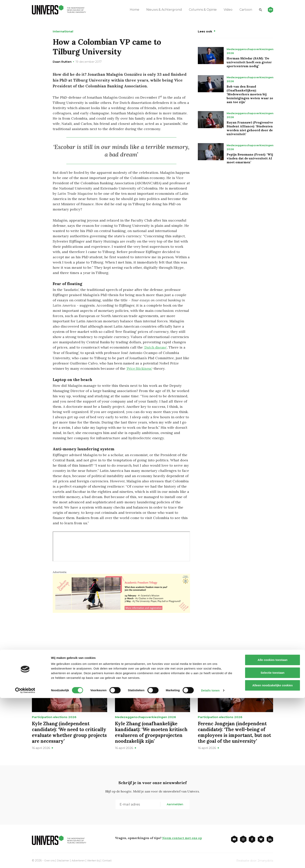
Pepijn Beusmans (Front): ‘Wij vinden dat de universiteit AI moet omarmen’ (250, 158)
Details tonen (210, 860)
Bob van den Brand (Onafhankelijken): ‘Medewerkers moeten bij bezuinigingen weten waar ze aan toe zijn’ (250, 94)
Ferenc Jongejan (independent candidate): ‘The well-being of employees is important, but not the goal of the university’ (234, 732)
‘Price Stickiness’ (140, 368)
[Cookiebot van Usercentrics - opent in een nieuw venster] (25, 860)
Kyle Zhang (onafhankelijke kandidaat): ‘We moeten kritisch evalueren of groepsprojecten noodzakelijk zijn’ (151, 732)
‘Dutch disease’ (156, 347)
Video (223, 10)
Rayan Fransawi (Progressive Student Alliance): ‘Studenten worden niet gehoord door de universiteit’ (250, 128)
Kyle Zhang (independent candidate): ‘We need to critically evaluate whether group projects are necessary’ (69, 732)
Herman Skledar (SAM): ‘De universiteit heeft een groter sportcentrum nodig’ (249, 62)
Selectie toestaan (273, 843)
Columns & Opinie (197, 10)
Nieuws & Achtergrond (159, 10)
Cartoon (240, 10)
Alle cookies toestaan (272, 830)
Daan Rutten (62, 62)
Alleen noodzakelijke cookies (273, 855)
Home (129, 10)
